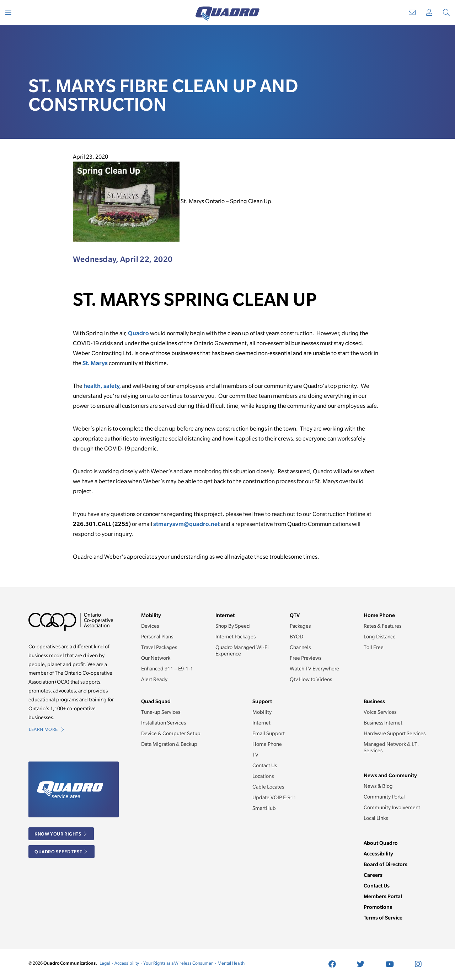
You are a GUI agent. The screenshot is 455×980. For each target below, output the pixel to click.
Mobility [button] (151, 615)
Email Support (269, 733)
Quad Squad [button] (156, 701)
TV (255, 755)
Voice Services (380, 712)
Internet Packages (235, 637)
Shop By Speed (233, 626)
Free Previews (306, 658)
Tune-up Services (161, 712)
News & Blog (378, 786)
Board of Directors (386, 864)
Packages (300, 626)
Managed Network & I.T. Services (391, 747)
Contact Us (265, 765)
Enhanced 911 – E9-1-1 (167, 669)
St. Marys (95, 363)
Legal (105, 963)
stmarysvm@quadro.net (186, 524)
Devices (150, 626)
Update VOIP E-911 (274, 797)
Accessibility (378, 853)
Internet (261, 723)
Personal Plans (157, 637)
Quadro (138, 333)
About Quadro (381, 843)
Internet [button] (225, 615)
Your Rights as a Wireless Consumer (178, 963)
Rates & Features (382, 626)
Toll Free (374, 647)
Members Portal (383, 896)
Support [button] (262, 701)
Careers (373, 875)
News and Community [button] (390, 775)
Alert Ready (154, 679)
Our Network (156, 658)
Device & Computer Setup (171, 733)
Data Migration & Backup (169, 744)
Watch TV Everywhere (314, 669)
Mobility (262, 712)
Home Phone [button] (379, 615)
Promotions (378, 907)
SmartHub (264, 808)
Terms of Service (383, 918)
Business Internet (383, 723)
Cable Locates (268, 787)
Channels (300, 647)
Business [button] (374, 701)
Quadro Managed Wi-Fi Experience (242, 650)
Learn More (46, 729)
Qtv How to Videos (311, 679)
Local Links (376, 818)
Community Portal (384, 797)
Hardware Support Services (395, 733)
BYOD (296, 637)
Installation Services (164, 723)
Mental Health (231, 963)
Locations (263, 776)
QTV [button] (295, 615)
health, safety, (102, 386)
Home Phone (267, 744)
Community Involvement (392, 807)
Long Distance (380, 637)
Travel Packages (159, 647)
